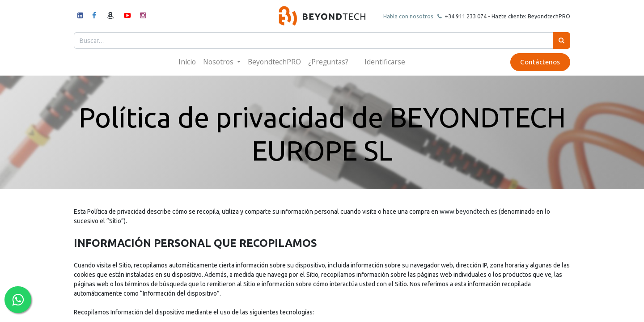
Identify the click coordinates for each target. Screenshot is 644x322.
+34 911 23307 (463, 16)
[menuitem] (187, 62)
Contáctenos (540, 62)
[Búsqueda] (561, 40)
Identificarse (385, 62)
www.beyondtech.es (468, 212)
